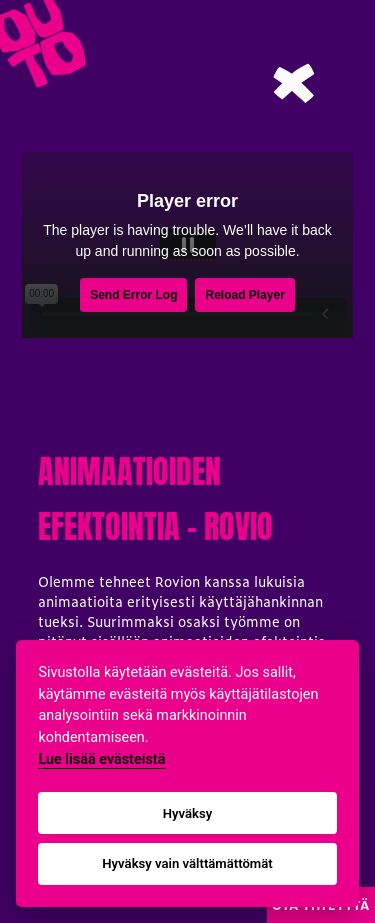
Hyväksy (187, 813)
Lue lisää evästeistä (101, 759)
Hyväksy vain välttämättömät (187, 863)
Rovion (177, 581)
